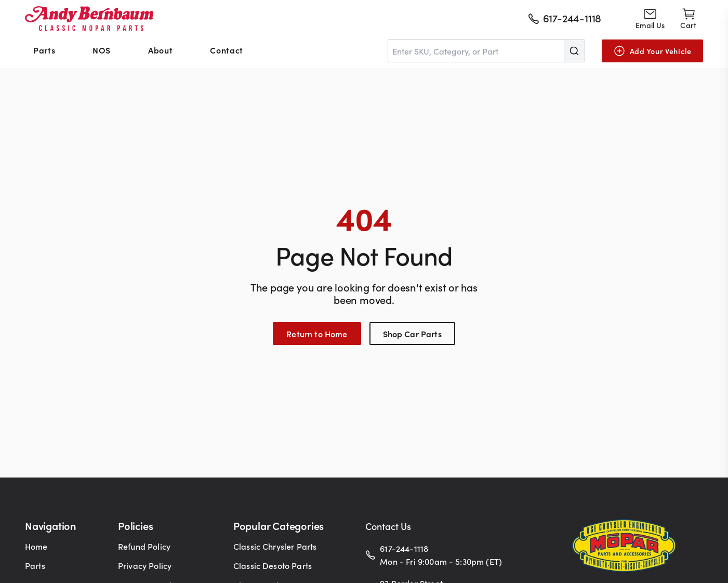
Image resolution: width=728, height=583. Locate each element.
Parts (44, 50)
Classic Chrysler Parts (275, 546)
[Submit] (574, 51)
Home (36, 546)
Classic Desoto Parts (273, 565)
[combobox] (486, 51)
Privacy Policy (145, 565)
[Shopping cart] (688, 19)
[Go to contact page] (650, 19)
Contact (226, 50)
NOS (102, 50)
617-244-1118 (404, 548)
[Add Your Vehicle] (652, 51)
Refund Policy (144, 546)
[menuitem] (44, 51)
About (160, 50)
